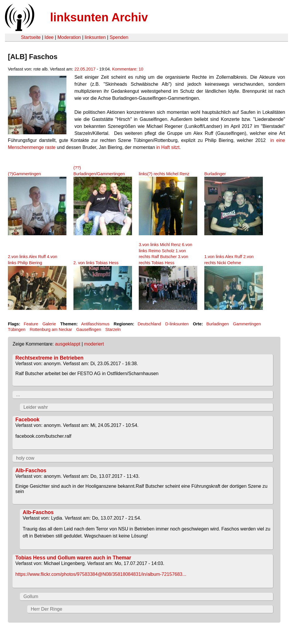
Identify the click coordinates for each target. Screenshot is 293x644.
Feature (31, 324)
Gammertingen (247, 324)
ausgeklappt (68, 344)
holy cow (25, 458)
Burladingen (218, 324)
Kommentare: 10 (128, 69)
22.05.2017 (85, 69)
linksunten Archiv (99, 17)
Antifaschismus (95, 324)
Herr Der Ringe (47, 609)
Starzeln (113, 329)
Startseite (31, 37)
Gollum (31, 596)
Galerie (49, 324)
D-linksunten (177, 324)
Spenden (119, 37)
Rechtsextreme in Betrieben (50, 358)
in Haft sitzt (168, 147)
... (18, 395)
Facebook (28, 420)
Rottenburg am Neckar (51, 329)
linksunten (95, 37)
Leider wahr (36, 407)
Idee (49, 37)
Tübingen (17, 329)
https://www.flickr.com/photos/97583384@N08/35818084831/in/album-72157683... (101, 574)
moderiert (94, 344)
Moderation (69, 37)
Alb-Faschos (31, 470)
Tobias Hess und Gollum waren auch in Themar (73, 558)
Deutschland (149, 324)
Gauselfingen (89, 329)
